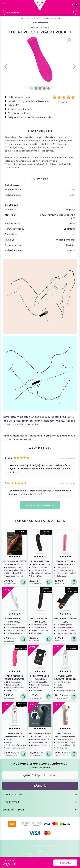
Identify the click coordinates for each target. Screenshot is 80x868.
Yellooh (57, 18)
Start (23, 18)
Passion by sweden (43, 18)
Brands (30, 18)
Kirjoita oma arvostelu (40, 505)
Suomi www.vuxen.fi (40, 857)
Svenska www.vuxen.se (40, 854)
